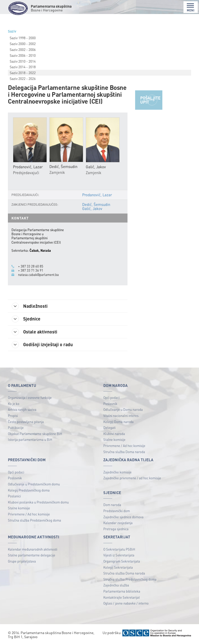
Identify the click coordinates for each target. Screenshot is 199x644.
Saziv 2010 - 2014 (23, 61)
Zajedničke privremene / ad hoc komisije (132, 478)
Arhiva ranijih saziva (22, 409)
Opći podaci (111, 397)
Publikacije (16, 428)
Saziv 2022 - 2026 (23, 78)
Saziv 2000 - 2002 (23, 44)
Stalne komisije (114, 439)
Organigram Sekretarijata (122, 561)
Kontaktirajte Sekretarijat (122, 597)
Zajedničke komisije (117, 472)
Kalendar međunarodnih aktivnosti (33, 549)
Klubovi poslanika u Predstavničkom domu (38, 502)
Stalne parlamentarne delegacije (32, 555)
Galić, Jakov (92, 208)
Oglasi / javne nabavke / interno (126, 603)
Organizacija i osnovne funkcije (30, 397)
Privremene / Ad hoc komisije (124, 446)
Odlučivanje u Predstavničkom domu (34, 484)
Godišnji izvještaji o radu (42, 345)
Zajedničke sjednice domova (123, 517)
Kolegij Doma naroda (118, 422)
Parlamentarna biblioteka (122, 591)
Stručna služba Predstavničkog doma (34, 520)
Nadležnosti (30, 306)
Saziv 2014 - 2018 (23, 67)
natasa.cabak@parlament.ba (38, 275)
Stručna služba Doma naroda (124, 452)
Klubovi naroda (114, 434)
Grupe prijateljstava (22, 561)
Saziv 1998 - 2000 (23, 38)
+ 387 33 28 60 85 (31, 266)
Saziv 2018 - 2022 (23, 73)
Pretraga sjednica (116, 529)
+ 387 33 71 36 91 (31, 270)
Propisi (13, 416)
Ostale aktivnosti (34, 332)
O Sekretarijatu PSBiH (119, 549)
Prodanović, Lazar (97, 195)
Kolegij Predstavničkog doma (29, 490)
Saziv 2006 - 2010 (23, 55)
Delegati (109, 428)
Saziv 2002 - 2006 (23, 49)
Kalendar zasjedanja (118, 523)
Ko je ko (14, 404)
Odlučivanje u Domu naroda (123, 409)
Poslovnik (110, 404)
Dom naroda (112, 505)
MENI (191, 8)
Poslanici (14, 496)
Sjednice (26, 319)
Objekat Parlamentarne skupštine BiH (35, 434)
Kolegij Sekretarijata (118, 567)
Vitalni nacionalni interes (121, 416)
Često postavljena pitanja (26, 422)
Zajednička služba (116, 585)
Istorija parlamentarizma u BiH (30, 439)
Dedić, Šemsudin (96, 204)
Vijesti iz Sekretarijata (119, 555)
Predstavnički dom (117, 511)
